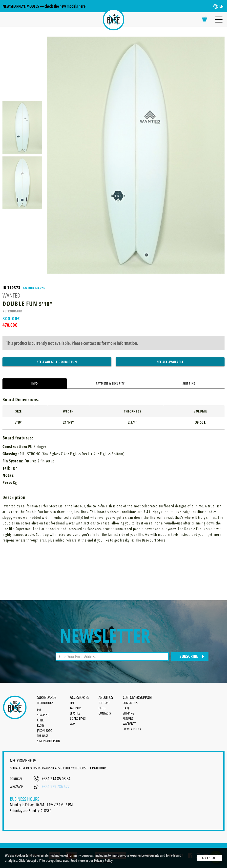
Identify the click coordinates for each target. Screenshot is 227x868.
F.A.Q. (126, 708)
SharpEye (43, 715)
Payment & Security (110, 383)
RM (39, 710)
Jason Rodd (45, 730)
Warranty (129, 724)
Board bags (78, 718)
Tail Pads (76, 708)
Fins (73, 703)
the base (104, 703)
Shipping (189, 383)
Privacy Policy (103, 860)
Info (35, 383)
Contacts (105, 713)
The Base (43, 736)
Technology (45, 703)
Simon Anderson (49, 741)
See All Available (170, 362)
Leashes (75, 713)
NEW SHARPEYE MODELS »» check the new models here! (44, 6)
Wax (73, 724)
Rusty (41, 725)
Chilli (41, 720)
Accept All (209, 858)
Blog (102, 708)
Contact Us (130, 703)
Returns (128, 718)
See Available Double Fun (57, 362)
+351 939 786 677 (56, 786)
